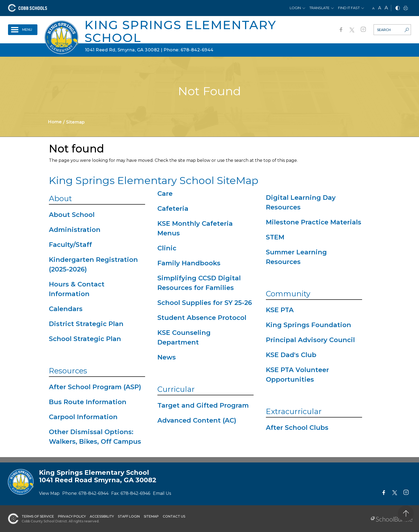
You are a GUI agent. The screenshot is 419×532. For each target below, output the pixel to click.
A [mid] (380, 8)
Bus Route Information (88, 402)
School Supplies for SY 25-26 (205, 303)
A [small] (373, 8)
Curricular (176, 389)
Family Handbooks (189, 263)
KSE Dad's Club (291, 355)
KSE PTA (280, 310)
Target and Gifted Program (203, 405)
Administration (75, 230)
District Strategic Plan (86, 324)
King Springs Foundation (309, 325)
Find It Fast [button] (349, 8)
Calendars (66, 309)
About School (72, 215)
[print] (406, 8)
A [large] (386, 8)
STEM (275, 237)
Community (288, 294)
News (167, 357)
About (60, 198)
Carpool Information (83, 417)
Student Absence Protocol (202, 318)
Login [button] (295, 8)
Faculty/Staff (70, 245)
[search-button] (407, 30)
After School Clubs (297, 428)
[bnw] (398, 8)
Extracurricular (294, 411)
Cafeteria (173, 208)
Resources (68, 371)
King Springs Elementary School (180, 31)
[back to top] (406, 513)
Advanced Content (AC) (197, 420)
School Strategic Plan (85, 339)
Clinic (167, 248)
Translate (319, 8)
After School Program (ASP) (95, 387)
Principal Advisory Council (310, 340)
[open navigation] (23, 30)
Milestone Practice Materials (314, 222)
